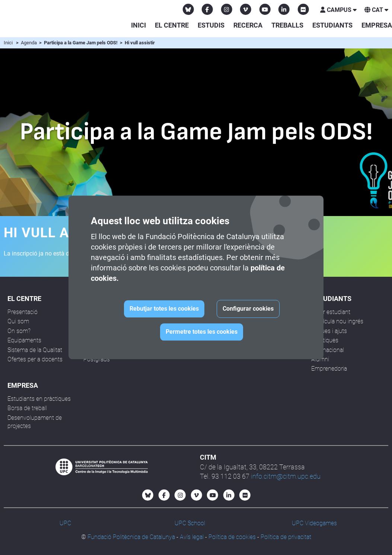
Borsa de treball (27, 408)
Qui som (18, 321)
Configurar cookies (248, 309)
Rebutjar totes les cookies (164, 309)
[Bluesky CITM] (188, 9)
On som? (19, 331)
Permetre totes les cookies (202, 332)
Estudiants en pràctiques (39, 399)
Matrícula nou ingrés (337, 321)
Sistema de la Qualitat (35, 350)
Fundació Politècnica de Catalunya (131, 537)
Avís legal (192, 537)
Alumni (320, 359)
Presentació (23, 312)
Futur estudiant (331, 312)
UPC (65, 523)
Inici (138, 25)
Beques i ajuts (329, 331)
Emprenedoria (329, 369)
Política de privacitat (286, 537)
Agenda (29, 43)
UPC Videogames (314, 523)
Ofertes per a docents (35, 359)
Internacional (328, 350)
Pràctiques (325, 340)
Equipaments (24, 340)
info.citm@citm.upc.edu (286, 476)
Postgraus (97, 359)
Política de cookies (232, 537)
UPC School (190, 523)
